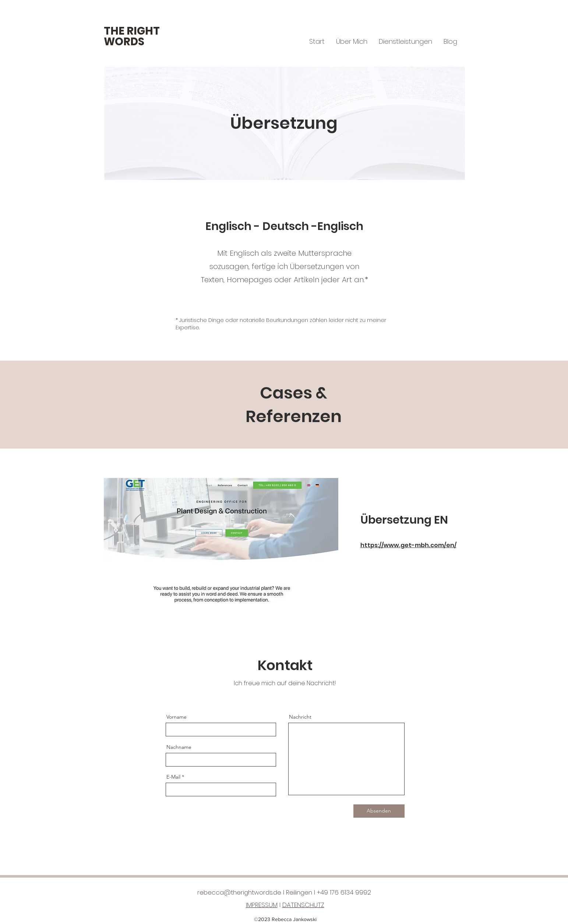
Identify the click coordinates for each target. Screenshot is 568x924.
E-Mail (173, 777)
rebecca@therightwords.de (239, 892)
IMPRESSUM (262, 905)
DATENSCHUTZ (303, 905)
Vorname (177, 717)
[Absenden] (379, 811)
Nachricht (300, 717)
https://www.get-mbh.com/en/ (408, 545)
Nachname (179, 747)
